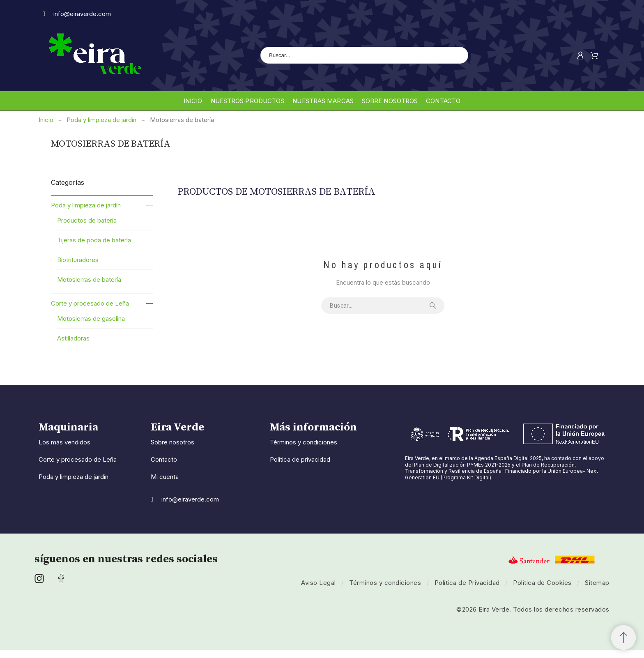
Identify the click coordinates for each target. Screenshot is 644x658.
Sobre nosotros (172, 442)
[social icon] (39, 580)
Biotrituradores (78, 260)
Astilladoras (73, 338)
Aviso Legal (319, 583)
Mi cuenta (165, 477)
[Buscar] (364, 55)
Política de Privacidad (467, 583)
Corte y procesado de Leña (90, 303)
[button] (623, 637)
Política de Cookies (542, 583)
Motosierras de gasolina (91, 319)
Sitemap (597, 583)
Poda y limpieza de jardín (86, 205)
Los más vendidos (64, 442)
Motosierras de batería (89, 280)
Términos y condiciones (304, 442)
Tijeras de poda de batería (94, 240)
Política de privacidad (300, 459)
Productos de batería (87, 220)
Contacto (164, 459)
